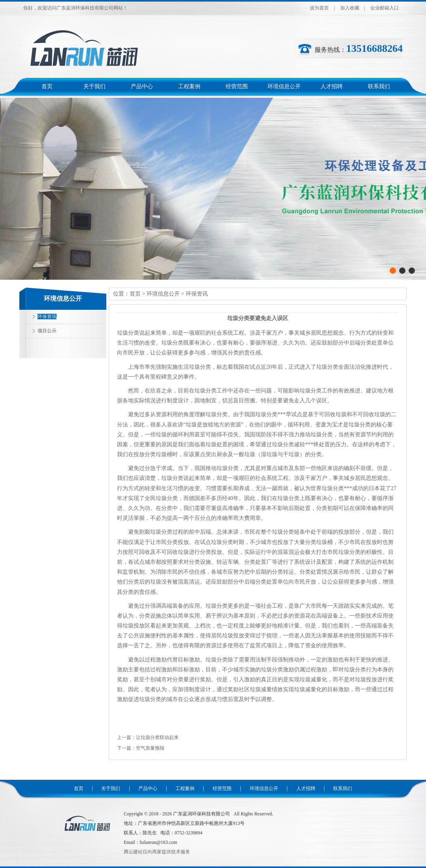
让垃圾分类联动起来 (157, 737)
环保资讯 (47, 316)
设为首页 (319, 8)
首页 (47, 86)
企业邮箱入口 (385, 8)
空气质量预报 (150, 748)
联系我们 (379, 86)
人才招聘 (332, 86)
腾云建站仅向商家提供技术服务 (157, 852)
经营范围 (237, 86)
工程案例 (189, 86)
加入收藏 (350, 8)
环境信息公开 (284, 86)
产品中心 (142, 86)
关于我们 (94, 86)
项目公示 (47, 331)
